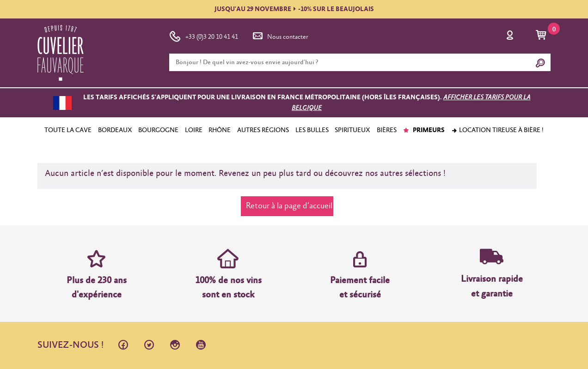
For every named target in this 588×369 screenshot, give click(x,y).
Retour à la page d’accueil (289, 206)
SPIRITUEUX (352, 130)
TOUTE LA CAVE (68, 130)
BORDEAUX (115, 130)
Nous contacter (280, 35)
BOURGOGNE (158, 130)
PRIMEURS (424, 130)
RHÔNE (220, 130)
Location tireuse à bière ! (497, 130)
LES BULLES (312, 130)
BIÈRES (387, 130)
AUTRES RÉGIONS (263, 130)
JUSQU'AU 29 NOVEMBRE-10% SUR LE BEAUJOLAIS (294, 9)
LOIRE (194, 130)
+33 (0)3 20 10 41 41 (204, 35)
